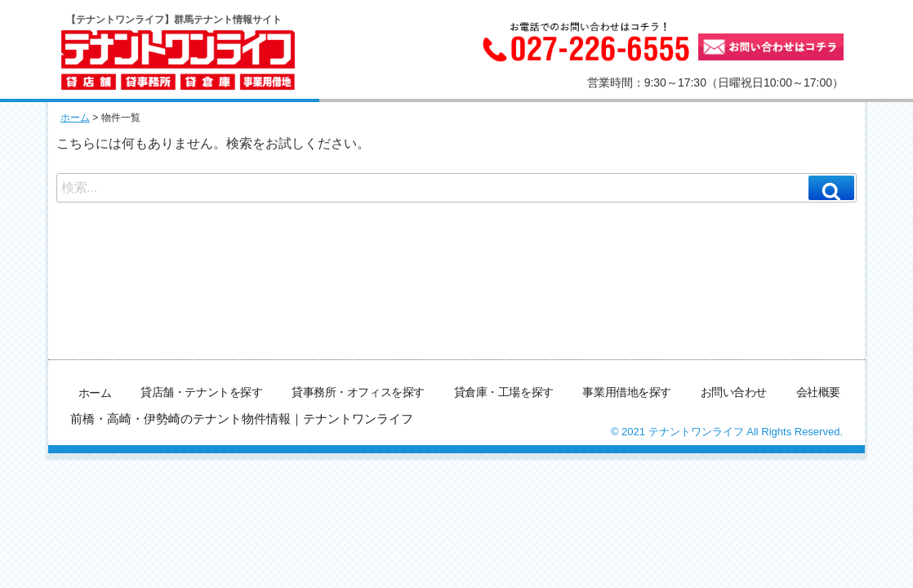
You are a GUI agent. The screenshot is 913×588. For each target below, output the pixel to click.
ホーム (75, 118)
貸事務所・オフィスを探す (360, 391)
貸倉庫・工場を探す (505, 391)
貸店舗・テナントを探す (205, 391)
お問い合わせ (734, 391)
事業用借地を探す (628, 391)
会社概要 (818, 391)
